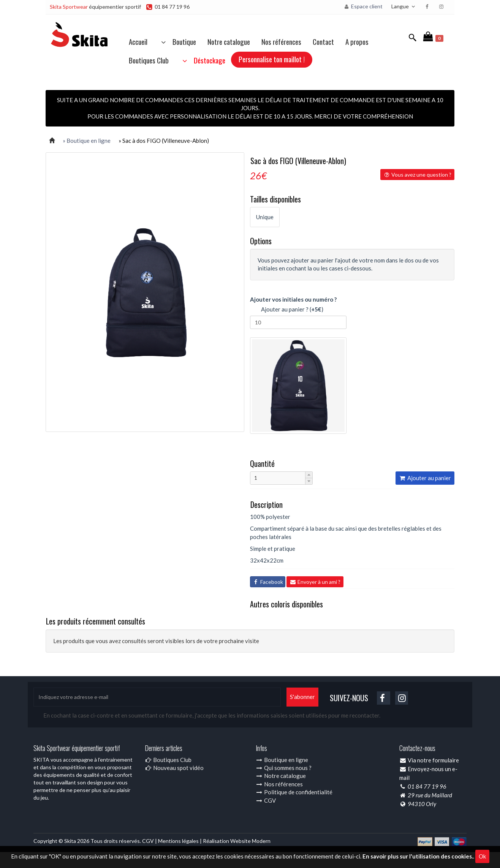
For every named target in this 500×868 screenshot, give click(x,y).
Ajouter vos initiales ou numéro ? (293, 299)
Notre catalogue (229, 41)
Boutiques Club (149, 60)
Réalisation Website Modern (237, 841)
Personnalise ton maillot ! (272, 59)
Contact (323, 41)
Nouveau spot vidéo (174, 768)
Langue (404, 6)
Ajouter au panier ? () (287, 310)
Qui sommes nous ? (284, 768)
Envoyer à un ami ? (315, 582)
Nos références (281, 41)
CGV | (150, 841)
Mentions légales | (180, 841)
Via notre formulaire (433, 760)
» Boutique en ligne (87, 141)
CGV (266, 800)
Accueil (138, 41)
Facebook (268, 582)
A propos (357, 41)
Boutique (177, 41)
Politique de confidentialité (294, 792)
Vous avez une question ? (417, 175)
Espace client (363, 6)
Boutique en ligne (282, 760)
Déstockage (203, 60)
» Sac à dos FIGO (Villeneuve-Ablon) (164, 141)
